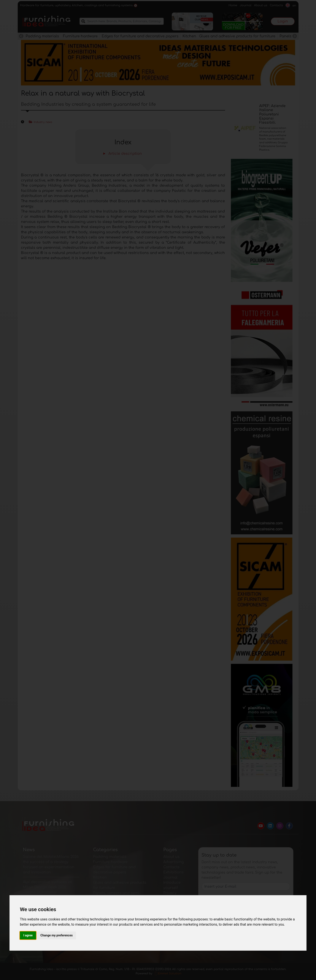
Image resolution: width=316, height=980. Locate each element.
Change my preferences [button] (56, 935)
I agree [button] (28, 935)
